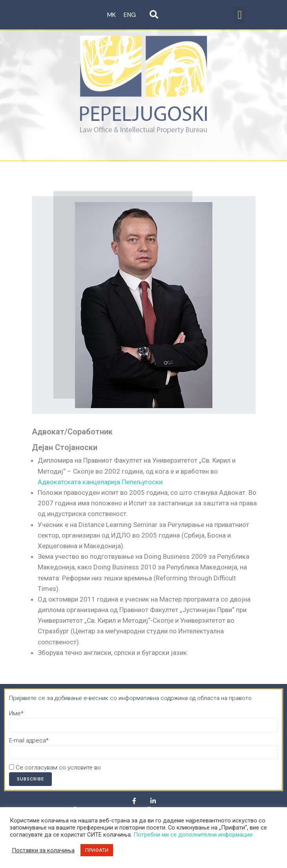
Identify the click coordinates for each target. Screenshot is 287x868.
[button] (240, 15)
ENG (130, 15)
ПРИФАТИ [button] (97, 850)
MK (112, 15)
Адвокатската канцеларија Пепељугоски (100, 482)
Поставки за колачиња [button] (43, 850)
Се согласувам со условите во (89, 768)
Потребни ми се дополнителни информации (193, 835)
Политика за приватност (136, 768)
